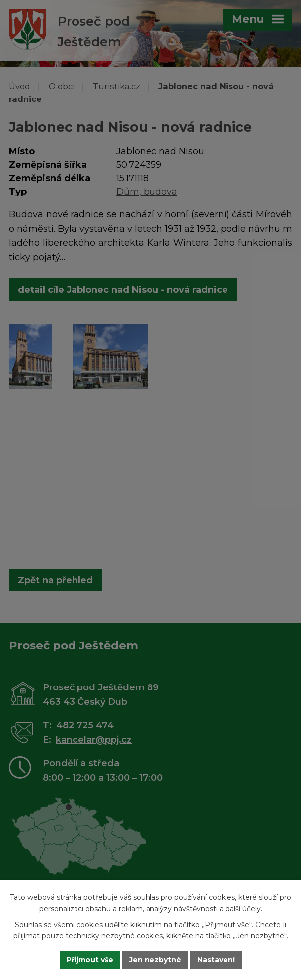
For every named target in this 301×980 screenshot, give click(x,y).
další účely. (244, 909)
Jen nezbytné (155, 960)
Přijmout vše (90, 960)
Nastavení (216, 960)
